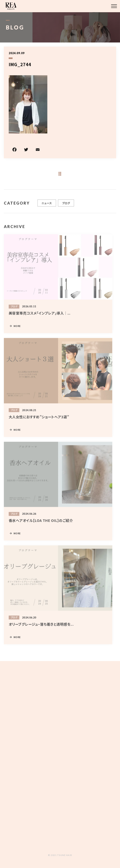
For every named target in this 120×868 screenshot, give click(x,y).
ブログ (66, 206)
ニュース (47, 206)
